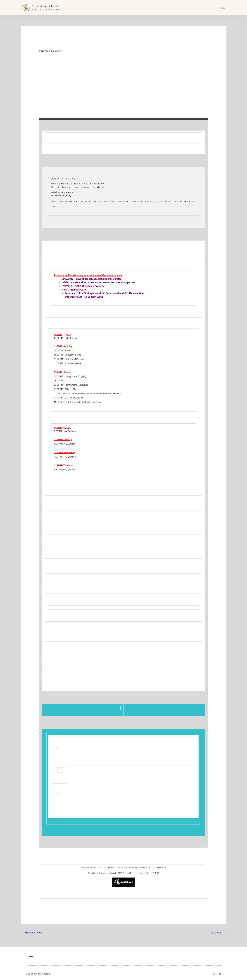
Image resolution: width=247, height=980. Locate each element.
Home (222, 8)
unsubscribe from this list (127, 867)
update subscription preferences (153, 867)
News (45, 51)
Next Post (218, 933)
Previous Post (32, 933)
